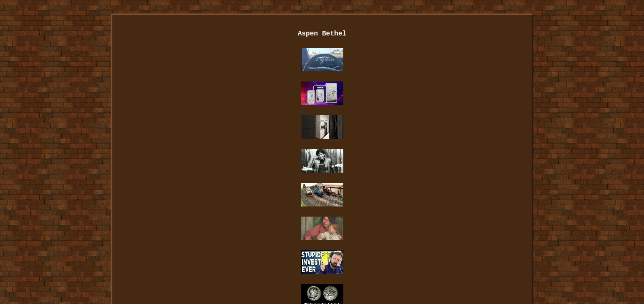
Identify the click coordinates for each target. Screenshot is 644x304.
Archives (242, 232)
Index (205, 232)
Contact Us (287, 232)
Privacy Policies (344, 232)
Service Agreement (412, 232)
